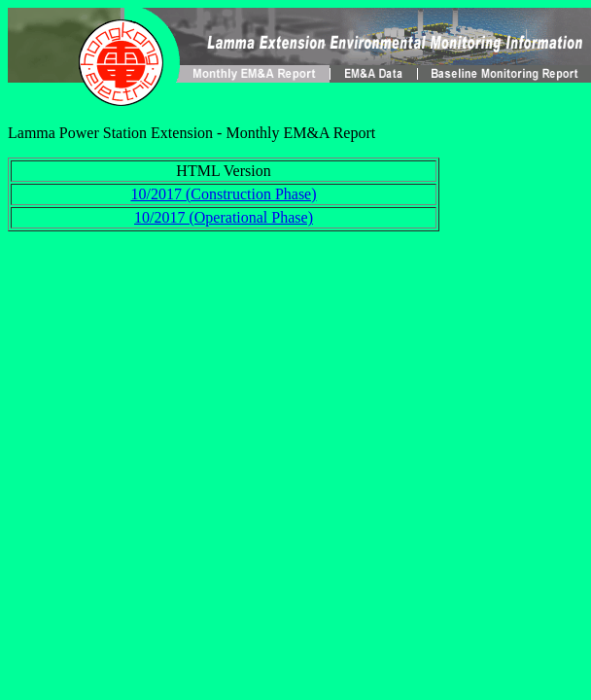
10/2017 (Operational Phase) (224, 217)
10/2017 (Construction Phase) (223, 194)
